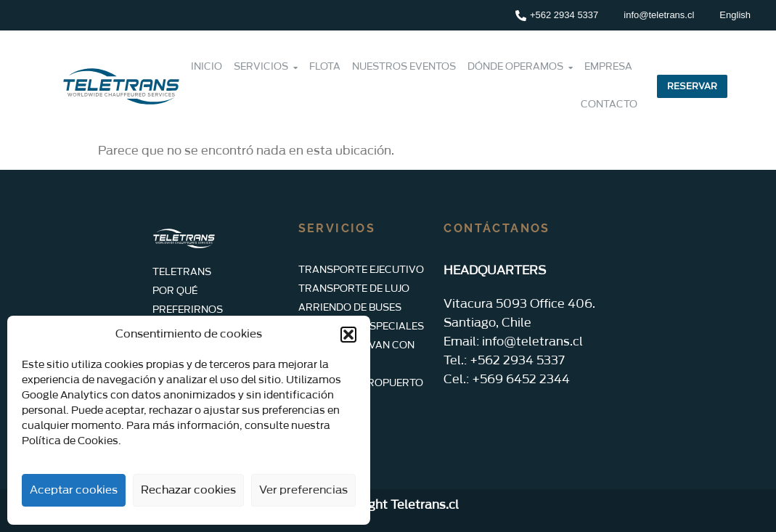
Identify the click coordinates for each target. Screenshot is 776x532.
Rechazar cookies (188, 490)
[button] (348, 335)
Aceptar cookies (74, 490)
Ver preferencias (303, 490)
